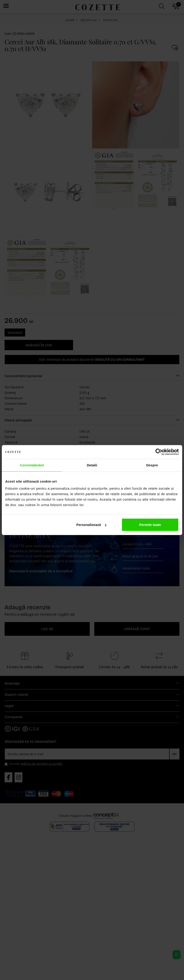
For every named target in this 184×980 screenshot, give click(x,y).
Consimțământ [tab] (32, 465)
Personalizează (91, 525)
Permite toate (150, 525)
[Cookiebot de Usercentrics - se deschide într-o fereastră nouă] (159, 452)
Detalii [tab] (92, 465)
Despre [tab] (152, 465)
